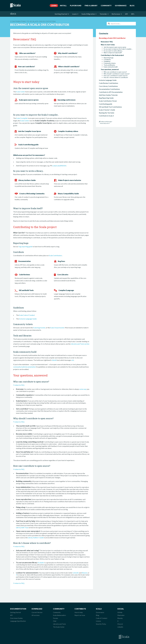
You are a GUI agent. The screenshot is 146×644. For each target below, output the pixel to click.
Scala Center (21, 92)
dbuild (54, 360)
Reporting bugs (109, 58)
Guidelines (107, 61)
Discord (120, 624)
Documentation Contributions (109, 89)
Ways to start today (108, 45)
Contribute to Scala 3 (106, 116)
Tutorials (103, 14)
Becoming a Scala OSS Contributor (112, 38)
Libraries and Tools (59, 624)
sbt (73, 360)
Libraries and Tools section (80, 344)
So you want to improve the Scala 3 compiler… (118, 49)
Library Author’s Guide (36, 538)
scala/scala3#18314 (59, 166)
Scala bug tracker (39, 328)
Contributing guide (106, 104)
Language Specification (18, 621)
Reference (116, 14)
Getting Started (61, 14)
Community (106, 6)
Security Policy (101, 624)
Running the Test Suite (107, 113)
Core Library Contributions (108, 86)
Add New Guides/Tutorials (108, 95)
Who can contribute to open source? (115, 72)
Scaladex (41, 563)
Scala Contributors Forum (108, 101)
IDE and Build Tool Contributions (110, 107)
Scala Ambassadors (59, 615)
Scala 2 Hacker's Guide (107, 110)
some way (83, 389)
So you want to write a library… (113, 51)
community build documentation (24, 367)
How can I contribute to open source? (116, 76)
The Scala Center (59, 627)
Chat (55, 621)
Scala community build (111, 67)
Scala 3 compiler (22, 118)
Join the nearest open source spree (115, 47)
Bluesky (85, 573)
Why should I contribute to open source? (117, 74)
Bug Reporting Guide (106, 98)
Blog (132, 6)
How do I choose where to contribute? (116, 77)
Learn (54, 6)
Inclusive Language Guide (28, 319)
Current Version (37, 612)
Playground (76, 6)
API (126, 14)
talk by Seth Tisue (22, 527)
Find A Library (91, 6)
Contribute (107, 60)
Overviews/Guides (16, 618)
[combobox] (121, 24)
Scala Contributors (56, 255)
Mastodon (121, 615)
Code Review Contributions (109, 83)
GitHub (120, 612)
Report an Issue (80, 615)
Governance (121, 6)
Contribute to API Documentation (111, 92)
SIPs (133, 14)
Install (63, 6)
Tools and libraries (109, 65)
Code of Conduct (102, 618)
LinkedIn (76, 573)
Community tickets (110, 63)
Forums (56, 618)
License (98, 621)
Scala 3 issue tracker (57, 328)
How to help (79, 612)
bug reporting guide (25, 246)
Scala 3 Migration (88, 14)
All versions (36, 615)
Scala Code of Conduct (27, 315)
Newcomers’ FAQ (107, 42)
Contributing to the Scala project (112, 55)
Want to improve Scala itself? (113, 53)
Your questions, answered (110, 69)
